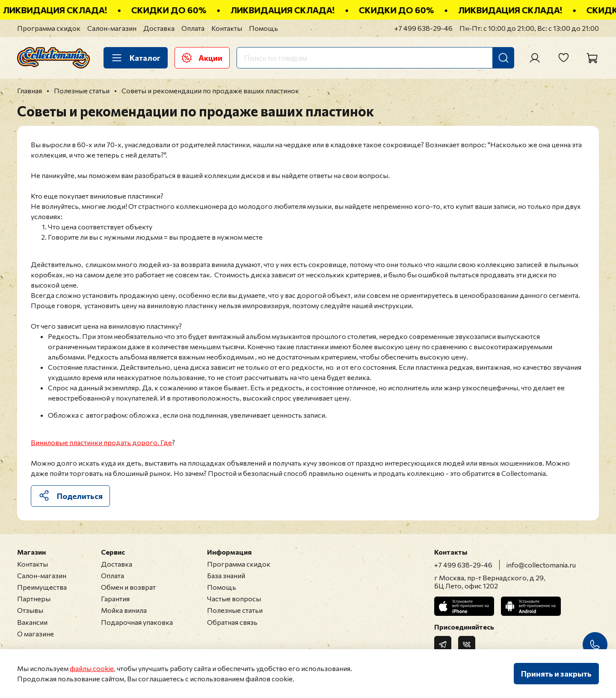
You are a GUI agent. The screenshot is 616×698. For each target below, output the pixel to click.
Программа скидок (49, 28)
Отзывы (30, 610)
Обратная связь (232, 622)
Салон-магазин (112, 28)
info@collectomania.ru (541, 565)
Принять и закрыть (556, 674)
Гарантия (115, 598)
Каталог (136, 58)
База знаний (226, 575)
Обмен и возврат (128, 587)
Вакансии (32, 622)
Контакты (227, 28)
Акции (202, 58)
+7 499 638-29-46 (423, 28)
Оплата (193, 28)
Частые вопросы (234, 598)
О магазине (36, 634)
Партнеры (34, 598)
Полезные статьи (235, 610)
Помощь (264, 28)
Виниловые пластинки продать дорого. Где (101, 442)
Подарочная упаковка (137, 622)
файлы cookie (92, 668)
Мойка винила (124, 610)
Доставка (159, 28)
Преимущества (42, 587)
